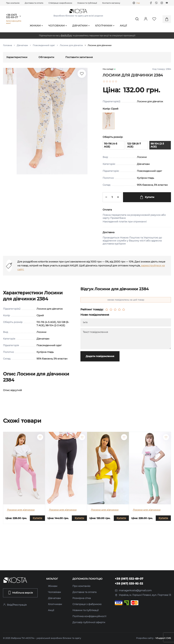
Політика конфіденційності (89, 616)
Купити (147, 197)
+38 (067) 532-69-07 (12, 16)
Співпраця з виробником (60, 3)
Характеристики (17, 57)
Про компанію (13, 3)
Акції (123, 26)
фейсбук (66, 35)
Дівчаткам (81, 26)
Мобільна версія (20, 593)
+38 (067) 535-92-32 (129, 584)
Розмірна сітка (82, 598)
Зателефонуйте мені (14, 22)
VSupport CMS (163, 638)
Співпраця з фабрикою (87, 604)
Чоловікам (58, 26)
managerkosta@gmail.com (133, 590)
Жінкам (36, 26)
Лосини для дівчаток (71, 45)
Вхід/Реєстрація (15, 605)
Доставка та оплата (34, 3)
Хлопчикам (105, 26)
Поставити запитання (79, 57)
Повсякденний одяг (44, 45)
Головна (7, 45)
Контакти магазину (111, 3)
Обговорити (46, 57)
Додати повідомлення (100, 356)
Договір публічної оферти (89, 622)
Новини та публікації (87, 3)
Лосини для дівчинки (21, 510)
